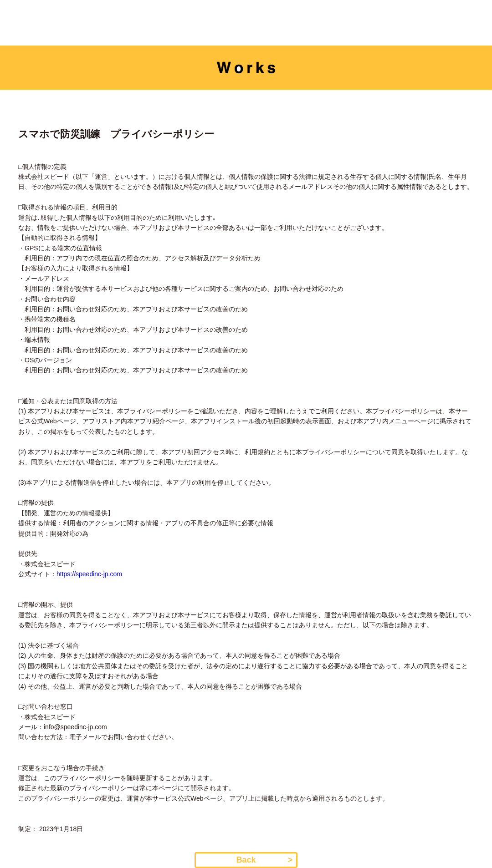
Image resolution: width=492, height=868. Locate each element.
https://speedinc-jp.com (89, 574)
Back (246, 860)
